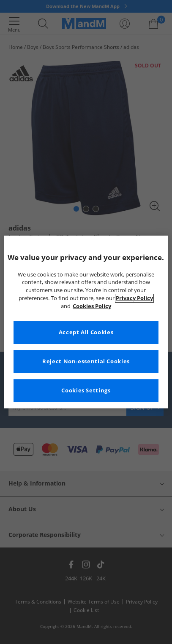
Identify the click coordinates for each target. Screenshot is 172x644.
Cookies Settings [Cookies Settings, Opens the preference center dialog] (86, 390)
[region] (86, 322)
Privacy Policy (134, 298)
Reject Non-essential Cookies (86, 361)
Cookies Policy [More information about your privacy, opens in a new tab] (92, 306)
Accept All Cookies (86, 332)
